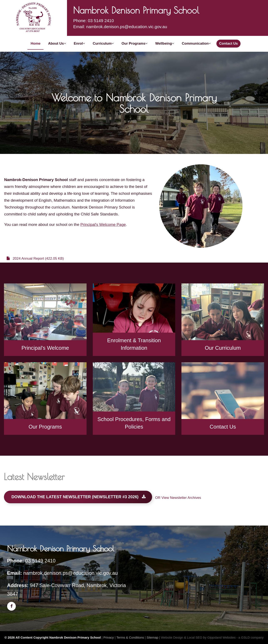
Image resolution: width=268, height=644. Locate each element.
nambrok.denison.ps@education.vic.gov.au (71, 573)
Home (35, 43)
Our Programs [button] (135, 43)
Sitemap (153, 637)
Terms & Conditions (130, 637)
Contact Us (228, 43)
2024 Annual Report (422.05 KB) (35, 258)
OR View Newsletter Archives (178, 498)
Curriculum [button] (103, 43)
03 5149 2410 (40, 561)
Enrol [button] (79, 43)
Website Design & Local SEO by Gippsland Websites (198, 637)
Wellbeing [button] (165, 43)
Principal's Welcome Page (103, 225)
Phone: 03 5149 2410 (94, 21)
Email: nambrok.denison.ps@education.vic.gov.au (120, 27)
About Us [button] (57, 43)
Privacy (109, 637)
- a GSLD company (250, 637)
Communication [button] (196, 43)
